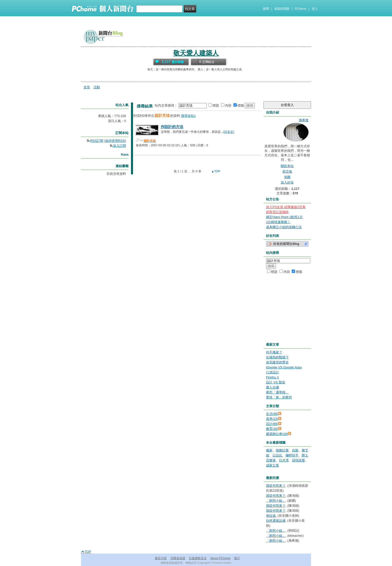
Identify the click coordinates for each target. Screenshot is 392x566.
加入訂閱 (119, 146)
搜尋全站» (188, 116)
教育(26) (272, 429)
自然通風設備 (276, 521)
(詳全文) (229, 132)
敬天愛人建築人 (196, 53)
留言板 (287, 171)
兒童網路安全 (198, 558)
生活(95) (272, 414)
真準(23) (272, 419)
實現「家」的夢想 (279, 397)
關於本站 (287, 166)
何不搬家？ (274, 352)
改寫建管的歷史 (277, 362)
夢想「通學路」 (277, 392)
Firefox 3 (272, 377)
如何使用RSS (115, 141)
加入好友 (287, 182)
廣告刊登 (161, 558)
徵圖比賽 (282, 450)
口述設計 (272, 372)
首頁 (87, 87)
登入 (315, 9)
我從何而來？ (276, 486)
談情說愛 (298, 460)
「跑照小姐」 (276, 501)
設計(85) (272, 424)
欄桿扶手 (292, 455)
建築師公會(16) (277, 434)
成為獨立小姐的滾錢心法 (284, 227)
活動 (97, 87)
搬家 (269, 450)
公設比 (277, 455)
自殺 (295, 450)
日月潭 (284, 460)
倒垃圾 (271, 516)
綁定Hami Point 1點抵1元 (284, 217)
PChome (300, 9)
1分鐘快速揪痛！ (278, 222)
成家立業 (272, 465)
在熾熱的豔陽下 (277, 357)
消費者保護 (178, 558)
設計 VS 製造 (276, 382)
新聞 (266, 9)
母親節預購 (282, 9)
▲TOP (215, 171)
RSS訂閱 (97, 141)
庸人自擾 (272, 387)
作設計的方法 (172, 127)
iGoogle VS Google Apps (284, 367)
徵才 (237, 558)
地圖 (287, 177)
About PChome (220, 558)
